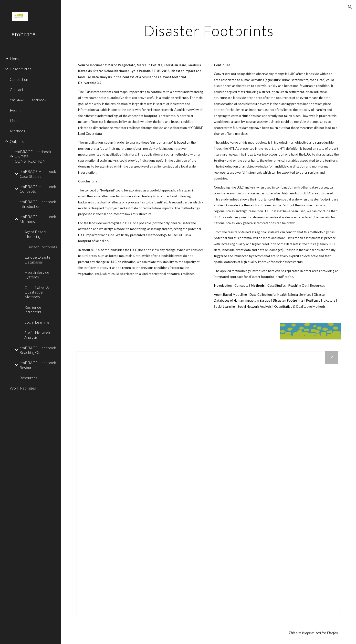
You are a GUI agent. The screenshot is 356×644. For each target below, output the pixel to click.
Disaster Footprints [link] (41, 247)
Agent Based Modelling (230, 295)
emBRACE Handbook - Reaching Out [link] (39, 350)
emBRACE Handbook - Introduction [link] (39, 204)
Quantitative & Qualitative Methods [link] (37, 292)
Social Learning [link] (37, 322)
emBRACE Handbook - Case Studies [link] (39, 174)
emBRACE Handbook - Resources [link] (39, 365)
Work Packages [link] (23, 388)
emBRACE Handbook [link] (28, 100)
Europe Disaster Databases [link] (38, 259)
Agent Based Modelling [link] (35, 234)
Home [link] (15, 58)
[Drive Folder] (209, 484)
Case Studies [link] (21, 69)
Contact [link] (17, 90)
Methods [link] (17, 131)
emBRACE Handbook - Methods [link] (39, 219)
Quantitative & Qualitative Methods (300, 306)
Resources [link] (28, 378)
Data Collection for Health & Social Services (280, 295)
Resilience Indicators (321, 300)
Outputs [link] (17, 141)
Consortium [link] (20, 79)
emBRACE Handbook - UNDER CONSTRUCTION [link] (34, 156)
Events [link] (16, 110)
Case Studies (277, 285)
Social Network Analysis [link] (37, 335)
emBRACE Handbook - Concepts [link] (39, 189)
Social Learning (224, 306)
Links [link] (14, 121)
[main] (209, 31)
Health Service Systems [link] (37, 274)
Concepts (241, 285)
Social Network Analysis (255, 306)
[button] (350, 7)
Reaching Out (298, 285)
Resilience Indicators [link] (33, 309)
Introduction (223, 285)
